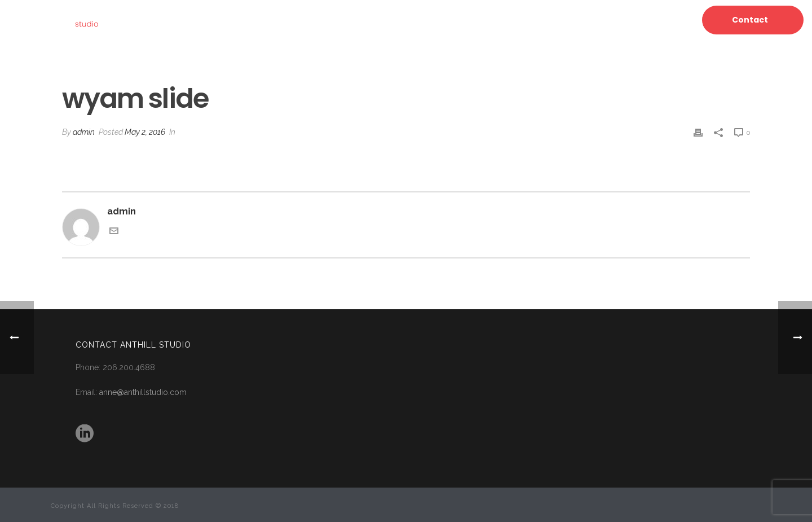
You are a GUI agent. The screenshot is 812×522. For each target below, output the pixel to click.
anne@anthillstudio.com (143, 392)
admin (84, 132)
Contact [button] (750, 20)
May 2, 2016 (145, 132)
